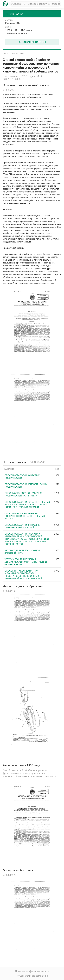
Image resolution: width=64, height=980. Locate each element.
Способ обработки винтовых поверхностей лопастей (22, 526)
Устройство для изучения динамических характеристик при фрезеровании (26, 562)
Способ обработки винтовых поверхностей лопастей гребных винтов (25, 516)
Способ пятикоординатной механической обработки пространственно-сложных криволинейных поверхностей (23, 575)
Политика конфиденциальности (32, 971)
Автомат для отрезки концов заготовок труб (22, 552)
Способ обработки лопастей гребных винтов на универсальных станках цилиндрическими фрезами (27, 505)
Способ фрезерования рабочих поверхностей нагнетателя (23, 494)
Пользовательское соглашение (32, 976)
